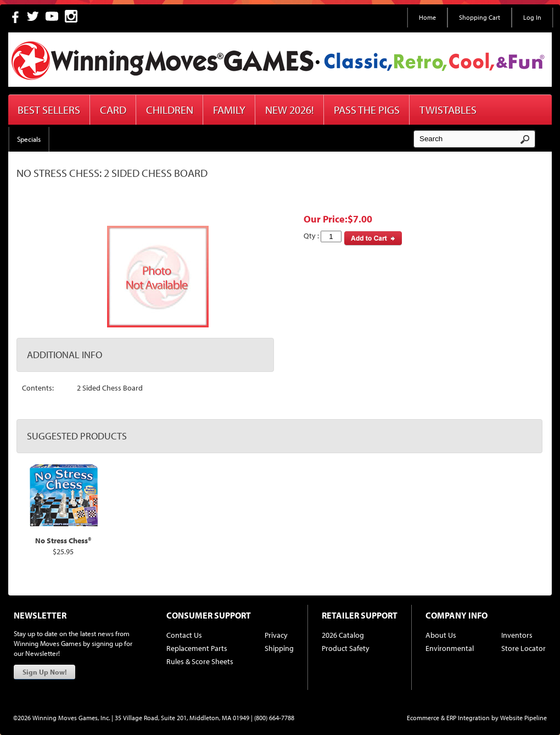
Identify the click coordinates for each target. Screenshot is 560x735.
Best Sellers (49, 110)
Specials (29, 139)
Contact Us (184, 635)
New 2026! (290, 110)
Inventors (517, 635)
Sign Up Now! (44, 672)
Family (229, 110)
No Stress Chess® (63, 541)
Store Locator (523, 648)
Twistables (448, 110)
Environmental (450, 648)
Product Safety (346, 648)
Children (170, 110)
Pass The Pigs (367, 110)
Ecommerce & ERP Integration (448, 718)
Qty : (323, 236)
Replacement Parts (197, 648)
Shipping (279, 648)
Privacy (276, 635)
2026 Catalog (343, 635)
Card (113, 110)
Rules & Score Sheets (200, 661)
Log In (532, 17)
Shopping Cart (480, 17)
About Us (441, 635)
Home (427, 17)
